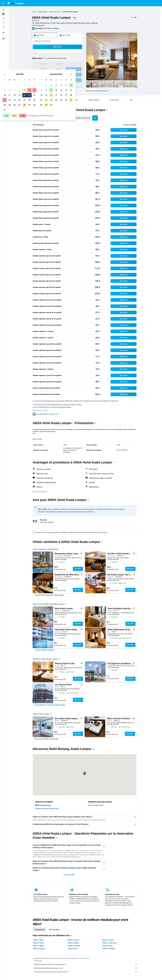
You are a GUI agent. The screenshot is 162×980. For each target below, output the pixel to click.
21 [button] (68, 69)
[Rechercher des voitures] (4, 18)
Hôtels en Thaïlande (109, 949)
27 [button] (63, 74)
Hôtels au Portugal (74, 946)
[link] (49, 595)
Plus (34, 434)
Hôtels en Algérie (73, 943)
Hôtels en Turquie (108, 940)
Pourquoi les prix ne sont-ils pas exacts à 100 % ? (86, 972)
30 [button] (78, 74)
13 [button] (63, 64)
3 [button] (48, 59)
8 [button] (73, 59)
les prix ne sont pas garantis (82, 958)
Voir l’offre (78, 569)
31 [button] (48, 79)
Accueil (34, 12)
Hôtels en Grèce (107, 946)
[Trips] (4, 33)
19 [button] (58, 69)
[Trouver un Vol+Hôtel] (4, 22)
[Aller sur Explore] (4, 27)
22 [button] (73, 69)
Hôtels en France (39, 943)
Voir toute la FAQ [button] (69, 875)
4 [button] (53, 59)
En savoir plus (114, 401)
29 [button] (73, 74)
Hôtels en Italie (73, 949)
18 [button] (53, 69)
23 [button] (78, 69)
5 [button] (58, 59)
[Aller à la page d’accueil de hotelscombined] (15, 3)
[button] (4, 3)
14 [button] (68, 64)
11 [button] (53, 64)
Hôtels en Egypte (39, 946)
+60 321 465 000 (38, 26)
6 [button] (63, 59)
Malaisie (41, 12)
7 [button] (68, 59)
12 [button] (58, 64)
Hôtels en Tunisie (73, 940)
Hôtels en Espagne (39, 949)
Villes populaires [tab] (54, 930)
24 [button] (48, 74)
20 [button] (63, 69)
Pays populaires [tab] (40, 930)
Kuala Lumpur (53, 12)
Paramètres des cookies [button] (40, 410)
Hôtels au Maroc (38, 940)
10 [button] (48, 64)
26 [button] (58, 74)
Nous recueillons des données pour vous (86, 968)
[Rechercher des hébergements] (4, 14)
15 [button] (73, 64)
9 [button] (78, 59)
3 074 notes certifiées (51, 28)
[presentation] (108, 91)
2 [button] (78, 54)
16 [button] (78, 64)
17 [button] (48, 69)
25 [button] (53, 74)
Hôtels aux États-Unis (109, 943)
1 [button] (73, 54)
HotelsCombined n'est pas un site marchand (86, 964)
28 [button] (68, 74)
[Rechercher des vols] (4, 9)
